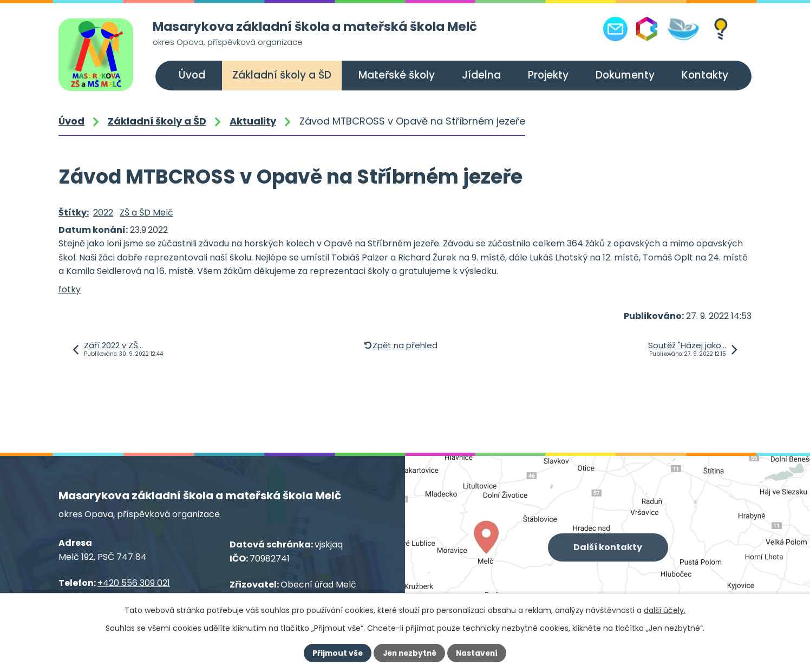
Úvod (192, 75)
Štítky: (74, 213)
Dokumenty (625, 75)
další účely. (665, 610)
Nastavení (479, 653)
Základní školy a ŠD (282, 75)
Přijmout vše (335, 653)
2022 (103, 213)
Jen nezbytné (409, 653)
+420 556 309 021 (134, 583)
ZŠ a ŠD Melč (146, 213)
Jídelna (481, 75)
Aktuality (253, 121)
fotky (70, 289)
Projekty (548, 75)
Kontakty (705, 75)
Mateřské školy (397, 75)
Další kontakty (608, 548)
